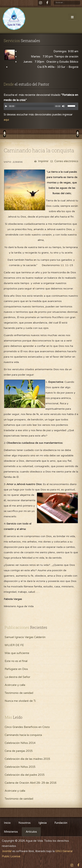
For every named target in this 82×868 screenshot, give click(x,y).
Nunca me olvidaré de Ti (20, 701)
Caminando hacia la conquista (23, 735)
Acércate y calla (15, 685)
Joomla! (7, 851)
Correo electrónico (64, 161)
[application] (41, 107)
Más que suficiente (17, 653)
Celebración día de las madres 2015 (27, 759)
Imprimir (41, 161)
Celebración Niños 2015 (20, 767)
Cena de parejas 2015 (19, 751)
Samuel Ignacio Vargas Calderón (25, 637)
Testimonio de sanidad (19, 693)
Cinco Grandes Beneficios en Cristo (27, 727)
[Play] (6, 106)
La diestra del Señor (17, 677)
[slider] (35, 106)
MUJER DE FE (14, 645)
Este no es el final (16, 661)
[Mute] (63, 106)
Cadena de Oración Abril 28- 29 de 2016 (31, 783)
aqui (6, 120)
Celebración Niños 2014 (20, 743)
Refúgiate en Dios (16, 669)
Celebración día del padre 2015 (25, 775)
